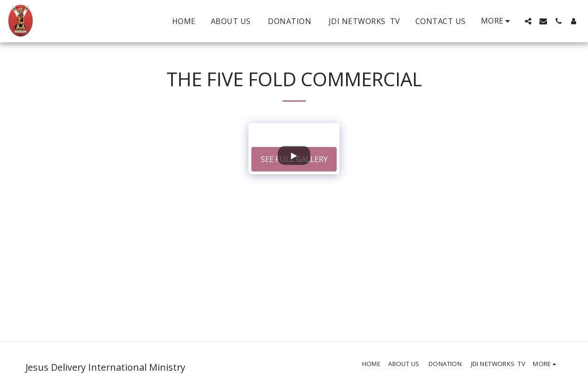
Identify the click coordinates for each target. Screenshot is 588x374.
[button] (528, 21)
